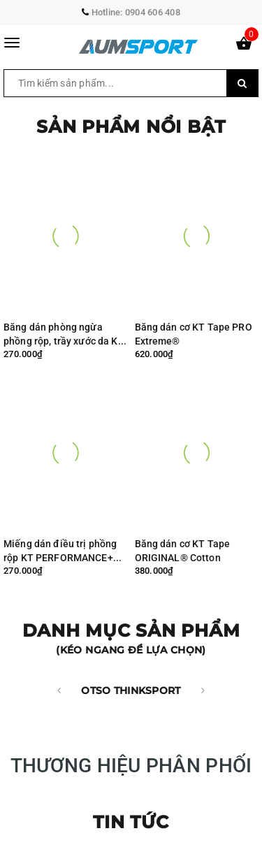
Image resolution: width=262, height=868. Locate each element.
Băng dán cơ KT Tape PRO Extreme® (194, 334)
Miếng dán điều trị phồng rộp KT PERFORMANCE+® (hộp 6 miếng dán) (62, 551)
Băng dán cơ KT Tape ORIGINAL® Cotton (183, 551)
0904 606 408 (153, 12)
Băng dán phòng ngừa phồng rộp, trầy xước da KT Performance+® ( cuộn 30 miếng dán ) (64, 334)
